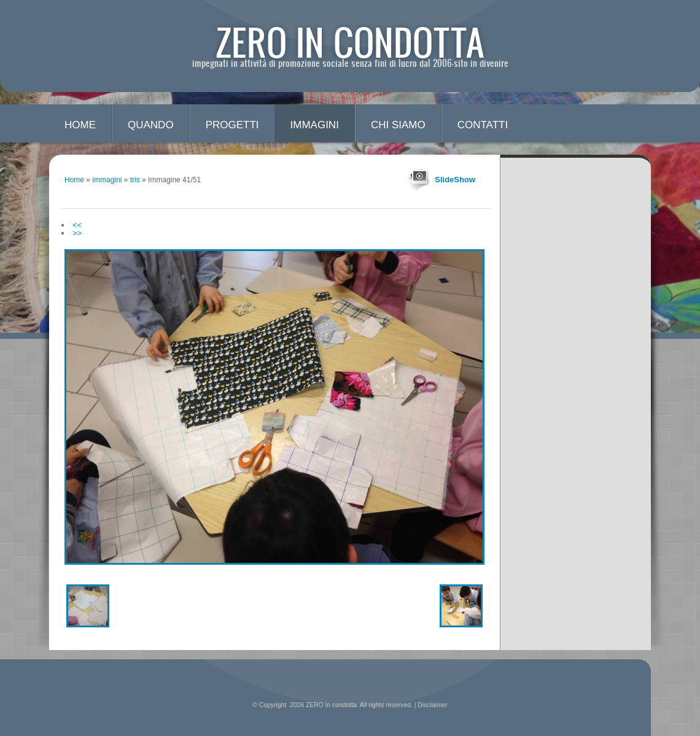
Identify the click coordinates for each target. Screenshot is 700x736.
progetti (232, 125)
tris (135, 180)
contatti (483, 125)
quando (151, 125)
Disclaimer (433, 705)
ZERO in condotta (350, 41)
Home (80, 125)
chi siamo (398, 125)
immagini (315, 125)
